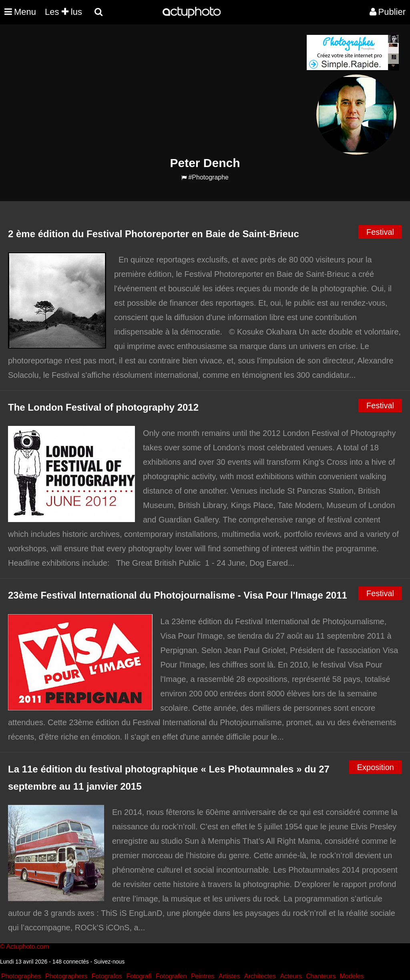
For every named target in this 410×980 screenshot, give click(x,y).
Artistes (229, 976)
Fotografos (107, 976)
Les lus (63, 12)
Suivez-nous (109, 962)
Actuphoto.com (27, 947)
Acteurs (291, 976)
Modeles (352, 976)
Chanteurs (321, 976)
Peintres (203, 976)
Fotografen (171, 976)
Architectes (260, 976)
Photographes (21, 976)
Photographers (66, 976)
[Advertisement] (157, 91)
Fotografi (139, 976)
